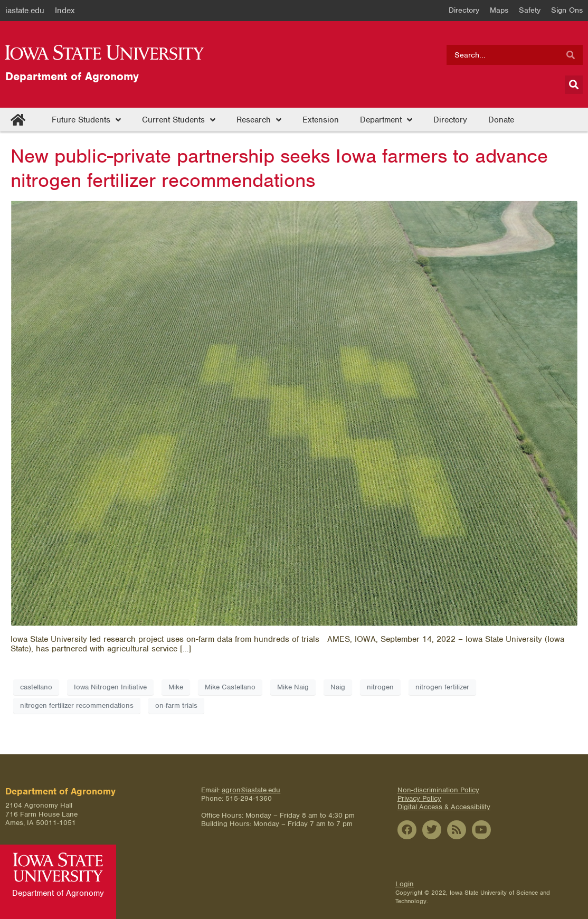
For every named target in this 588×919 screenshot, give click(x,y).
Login (405, 884)
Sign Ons (567, 10)
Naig (338, 687)
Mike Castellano (230, 687)
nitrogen (380, 687)
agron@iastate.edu (251, 790)
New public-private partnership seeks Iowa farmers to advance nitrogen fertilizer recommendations (279, 168)
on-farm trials (176, 705)
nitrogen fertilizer (442, 687)
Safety (530, 10)
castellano (36, 687)
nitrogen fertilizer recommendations (77, 705)
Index (65, 11)
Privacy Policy (419, 798)
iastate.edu (25, 11)
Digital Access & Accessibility (444, 807)
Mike (176, 687)
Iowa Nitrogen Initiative (110, 687)
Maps (499, 10)
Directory (464, 10)
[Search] (571, 55)
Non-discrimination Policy (438, 790)
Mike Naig (293, 687)
